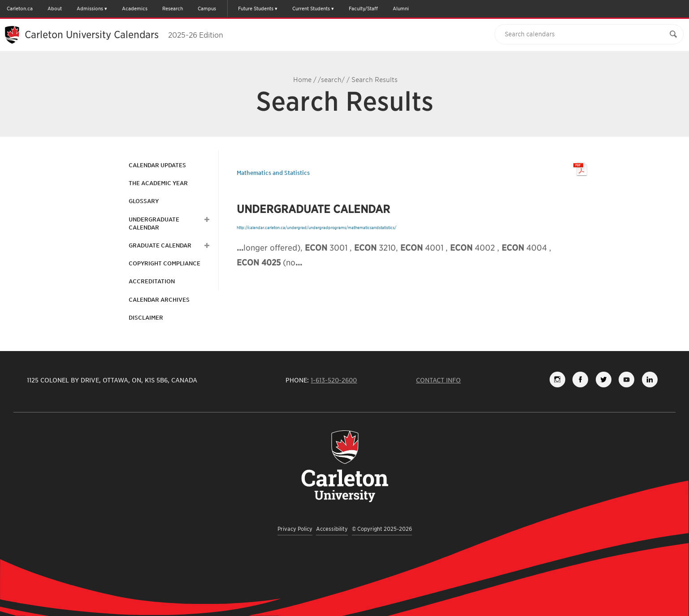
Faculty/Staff (363, 9)
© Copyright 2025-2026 (382, 529)
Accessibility (332, 529)
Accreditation (152, 281)
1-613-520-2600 (334, 380)
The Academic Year (158, 183)
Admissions (90, 9)
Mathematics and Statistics (273, 173)
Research (173, 9)
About (55, 9)
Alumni (401, 9)
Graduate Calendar (160, 245)
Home (302, 80)
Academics (135, 9)
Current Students (311, 9)
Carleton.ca (20, 9)
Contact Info (438, 380)
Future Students (256, 9)
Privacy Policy (295, 529)
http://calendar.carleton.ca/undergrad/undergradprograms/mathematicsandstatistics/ (316, 228)
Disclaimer (146, 318)
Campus (207, 9)
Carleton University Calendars (124, 35)
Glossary (144, 201)
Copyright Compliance (165, 263)
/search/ (331, 80)
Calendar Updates (157, 165)
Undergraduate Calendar (154, 223)
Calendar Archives (159, 300)
